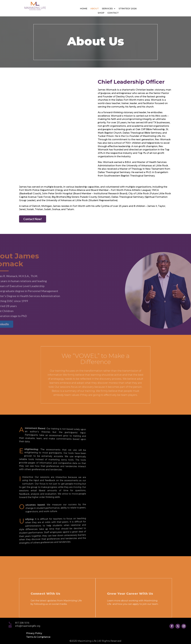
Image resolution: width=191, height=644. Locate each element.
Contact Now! (33, 219)
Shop (101, 13)
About (95, 9)
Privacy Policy (34, 633)
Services (107, 9)
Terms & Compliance (38, 637)
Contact (113, 13)
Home (84, 9)
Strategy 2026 (128, 9)
